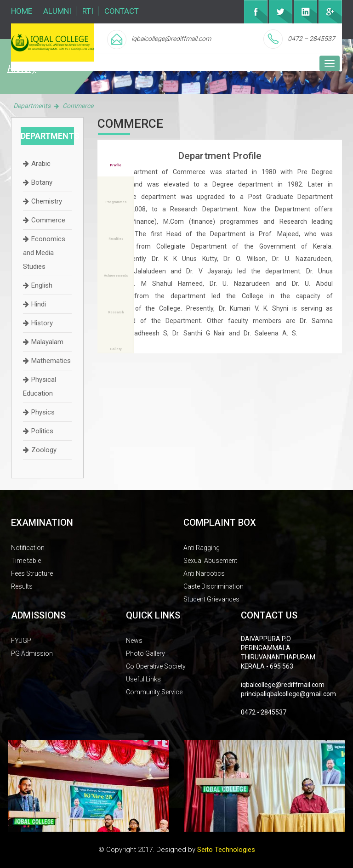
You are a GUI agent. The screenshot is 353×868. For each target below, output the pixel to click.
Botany (42, 182)
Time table (26, 561)
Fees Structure (32, 573)
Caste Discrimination (214, 586)
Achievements (116, 275)
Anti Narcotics (204, 573)
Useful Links (143, 679)
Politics (42, 431)
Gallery (116, 349)
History (42, 323)
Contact (122, 11)
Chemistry (47, 201)
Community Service (154, 692)
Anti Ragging (202, 548)
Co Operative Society (156, 666)
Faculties (116, 239)
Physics (43, 412)
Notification (28, 548)
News (134, 641)
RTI (88, 11)
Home (22, 11)
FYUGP (21, 641)
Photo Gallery (145, 653)
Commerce (48, 220)
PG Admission (32, 653)
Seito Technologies (226, 850)
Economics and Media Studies (44, 253)
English (42, 285)
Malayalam (47, 342)
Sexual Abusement (210, 561)
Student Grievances (211, 599)
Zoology (44, 450)
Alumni (57, 11)
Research (116, 312)
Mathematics (51, 361)
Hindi (39, 304)
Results (22, 586)
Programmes (116, 202)
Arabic (41, 164)
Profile (116, 165)
